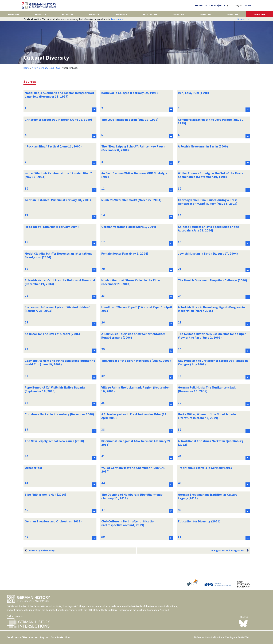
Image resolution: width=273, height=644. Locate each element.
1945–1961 (206, 14)
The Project (216, 5)
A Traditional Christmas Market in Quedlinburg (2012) (211, 443)
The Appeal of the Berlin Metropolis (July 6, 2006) (136, 361)
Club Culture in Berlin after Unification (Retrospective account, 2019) (128, 523)
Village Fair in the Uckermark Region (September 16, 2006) (136, 389)
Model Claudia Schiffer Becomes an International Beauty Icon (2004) (59, 255)
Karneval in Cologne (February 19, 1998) (130, 93)
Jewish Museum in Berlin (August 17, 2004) (208, 253)
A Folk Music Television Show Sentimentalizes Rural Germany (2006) (133, 336)
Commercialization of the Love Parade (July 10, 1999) (211, 121)
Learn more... (118, 19)
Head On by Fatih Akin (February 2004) (52, 227)
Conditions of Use (17, 637)
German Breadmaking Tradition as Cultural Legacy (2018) (208, 496)
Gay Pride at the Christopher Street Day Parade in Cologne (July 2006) (213, 363)
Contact (34, 637)
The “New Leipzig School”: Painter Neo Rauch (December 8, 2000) (133, 148)
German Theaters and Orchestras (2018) (53, 521)
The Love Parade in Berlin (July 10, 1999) (130, 120)
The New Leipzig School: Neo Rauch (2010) (54, 441)
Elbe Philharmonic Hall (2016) (45, 495)
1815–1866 (67, 14)
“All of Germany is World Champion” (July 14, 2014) (133, 470)
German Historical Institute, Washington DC (56, 606)
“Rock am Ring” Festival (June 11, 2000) (53, 146)
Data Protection (60, 637)
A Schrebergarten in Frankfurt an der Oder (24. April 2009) (134, 416)
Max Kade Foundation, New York (153, 610)
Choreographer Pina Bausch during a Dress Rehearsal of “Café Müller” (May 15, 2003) (208, 202)
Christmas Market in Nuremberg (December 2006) (59, 414)
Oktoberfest (33, 468)
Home (27, 68)
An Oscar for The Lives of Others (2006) (52, 334)
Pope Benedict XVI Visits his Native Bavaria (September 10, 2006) (55, 389)
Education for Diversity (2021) (199, 521)
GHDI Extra (201, 5)
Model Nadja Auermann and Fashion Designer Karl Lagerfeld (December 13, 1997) (59, 95)
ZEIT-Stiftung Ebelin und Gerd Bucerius (107, 610)
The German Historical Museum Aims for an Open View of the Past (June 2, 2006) (212, 336)
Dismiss (244, 19)
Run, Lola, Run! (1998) (193, 93)
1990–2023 (260, 14)
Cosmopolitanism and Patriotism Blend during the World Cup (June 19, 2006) (60, 363)
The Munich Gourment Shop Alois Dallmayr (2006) (212, 280)
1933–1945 (179, 14)
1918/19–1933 (150, 14)
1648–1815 (40, 14)
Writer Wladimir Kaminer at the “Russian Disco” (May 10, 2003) (58, 175)
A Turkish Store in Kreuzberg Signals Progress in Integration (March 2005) (211, 309)
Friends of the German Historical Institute (156, 606)
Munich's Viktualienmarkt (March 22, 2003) (131, 200)
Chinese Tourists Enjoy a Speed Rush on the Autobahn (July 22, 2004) (208, 229)
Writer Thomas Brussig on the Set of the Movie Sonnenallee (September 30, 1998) (211, 175)
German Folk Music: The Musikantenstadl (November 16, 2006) (207, 389)
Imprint (45, 637)
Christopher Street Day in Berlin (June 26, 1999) (58, 120)
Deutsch (248, 5)
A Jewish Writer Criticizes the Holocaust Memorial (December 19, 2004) (60, 282)
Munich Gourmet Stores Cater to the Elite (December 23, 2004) (130, 282)
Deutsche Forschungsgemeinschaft (64, 610)
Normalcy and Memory (42, 551)
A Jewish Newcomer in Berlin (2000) (203, 146)
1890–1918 (121, 14)
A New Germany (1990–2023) (46, 68)
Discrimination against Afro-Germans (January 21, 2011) (136, 443)
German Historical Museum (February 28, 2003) (58, 200)
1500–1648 (13, 14)
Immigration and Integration (227, 551)
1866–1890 (94, 14)
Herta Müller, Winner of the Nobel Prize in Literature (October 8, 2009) (207, 416)
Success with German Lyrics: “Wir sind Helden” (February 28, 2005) (58, 309)
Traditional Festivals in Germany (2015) (206, 468)
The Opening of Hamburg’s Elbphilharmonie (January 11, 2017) (132, 496)
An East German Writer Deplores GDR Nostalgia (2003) (134, 175)
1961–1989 (233, 14)
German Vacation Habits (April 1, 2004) (129, 227)
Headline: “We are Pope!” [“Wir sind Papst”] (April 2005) (137, 309)
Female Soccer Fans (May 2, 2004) (125, 253)
